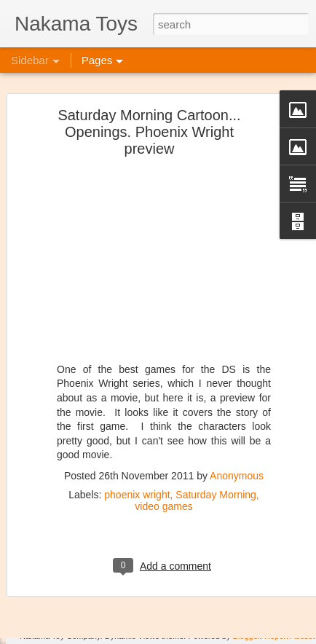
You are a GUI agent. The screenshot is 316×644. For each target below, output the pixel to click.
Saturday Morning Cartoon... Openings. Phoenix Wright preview (149, 109)
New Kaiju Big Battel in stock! (92, 613)
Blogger (246, 636)
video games (163, 483)
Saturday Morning (216, 471)
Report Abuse (289, 636)
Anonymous (237, 452)
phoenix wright (137, 471)
